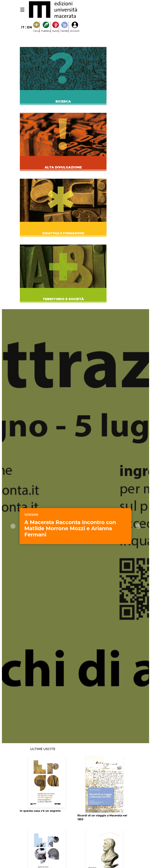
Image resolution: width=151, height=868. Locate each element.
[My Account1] (75, 27)
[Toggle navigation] (22, 10)
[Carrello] (64, 27)
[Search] (36, 27)
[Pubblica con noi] (46, 27)
